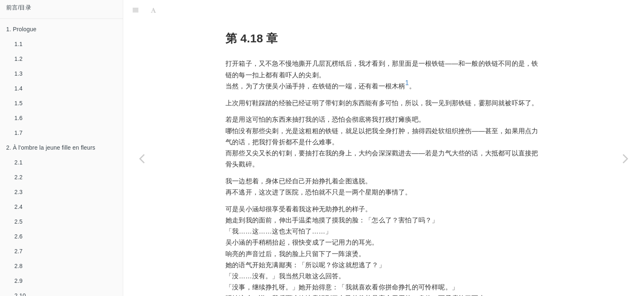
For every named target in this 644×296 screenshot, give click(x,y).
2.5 (18, 222)
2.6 (18, 236)
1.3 (18, 74)
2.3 (18, 192)
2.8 (18, 266)
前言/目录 (19, 7)
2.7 (18, 251)
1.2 (18, 59)
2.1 (18, 162)
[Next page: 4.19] (626, 158)
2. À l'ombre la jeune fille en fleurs (51, 148)
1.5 (18, 103)
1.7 (18, 133)
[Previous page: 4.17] (142, 158)
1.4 (18, 88)
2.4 (18, 207)
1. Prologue (21, 29)
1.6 (18, 118)
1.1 (18, 44)
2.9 (18, 281)
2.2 (18, 177)
